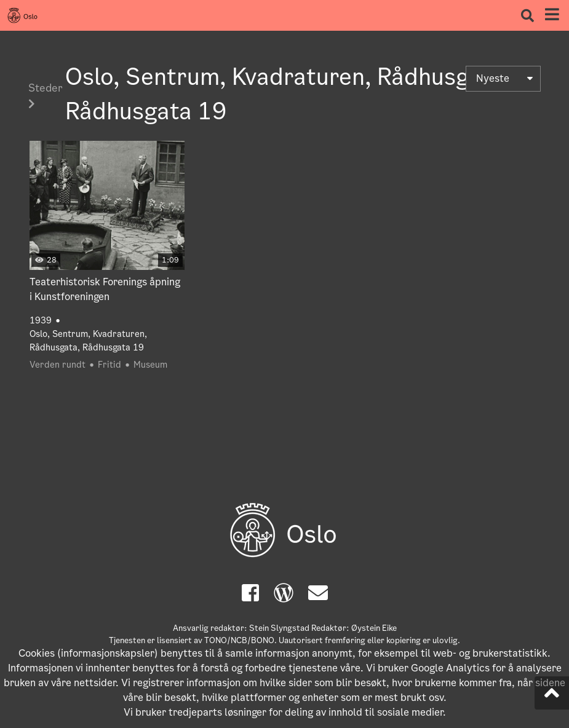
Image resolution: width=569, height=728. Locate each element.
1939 (41, 320)
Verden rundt (58, 365)
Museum (150, 365)
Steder (46, 95)
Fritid (109, 365)
